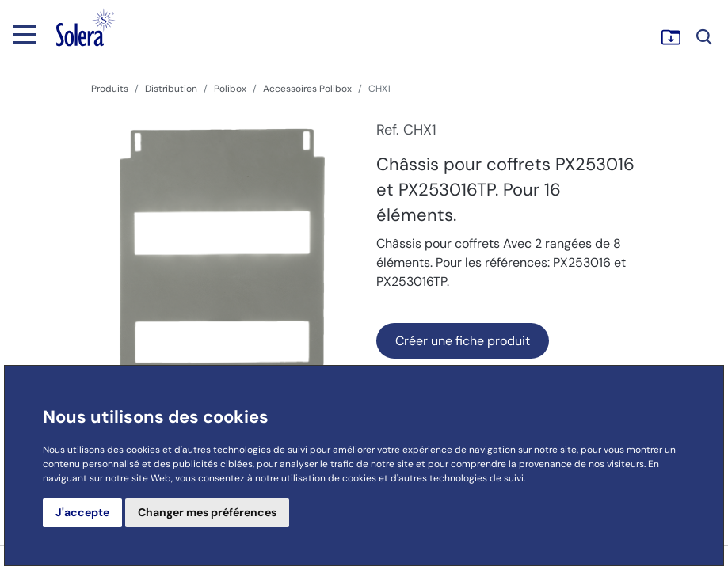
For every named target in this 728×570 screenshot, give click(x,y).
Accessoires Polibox (307, 89)
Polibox (230, 89)
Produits (110, 89)
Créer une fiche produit (463, 341)
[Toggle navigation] (25, 34)
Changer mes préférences (207, 512)
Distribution (171, 89)
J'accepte (82, 512)
